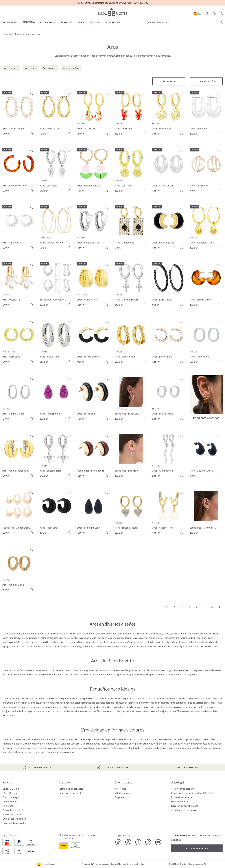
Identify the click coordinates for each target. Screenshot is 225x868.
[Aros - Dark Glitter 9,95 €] (169, 285)
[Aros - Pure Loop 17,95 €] (19, 342)
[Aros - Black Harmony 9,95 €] (94, 342)
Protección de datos (182, 797)
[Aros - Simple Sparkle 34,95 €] (94, 228)
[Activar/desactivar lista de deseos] (32, 94)
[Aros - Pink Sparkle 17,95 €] (56, 399)
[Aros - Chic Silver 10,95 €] (206, 114)
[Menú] (169, 81)
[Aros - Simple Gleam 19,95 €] (19, 399)
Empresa (120, 797)
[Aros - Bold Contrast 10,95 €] (169, 228)
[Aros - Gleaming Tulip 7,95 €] (94, 171)
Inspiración (113, 22)
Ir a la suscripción (197, 848)
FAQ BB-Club (10, 793)
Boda (81, 22)
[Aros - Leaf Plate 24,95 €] (56, 171)
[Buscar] (221, 22)
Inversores (121, 789)
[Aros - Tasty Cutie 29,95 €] (94, 114)
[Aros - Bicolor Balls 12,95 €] (169, 342)
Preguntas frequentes (14, 810)
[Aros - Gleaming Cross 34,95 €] (131, 285)
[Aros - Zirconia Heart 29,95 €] (131, 513)
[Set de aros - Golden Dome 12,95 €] (19, 513)
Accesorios (48, 22)
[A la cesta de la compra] (32, 134)
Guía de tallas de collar (14, 823)
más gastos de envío (110, 864)
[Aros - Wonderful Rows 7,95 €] (56, 228)
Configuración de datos (184, 810)
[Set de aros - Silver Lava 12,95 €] (131, 399)
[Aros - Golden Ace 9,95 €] (131, 228)
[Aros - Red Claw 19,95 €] (131, 114)
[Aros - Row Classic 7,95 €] (56, 114)
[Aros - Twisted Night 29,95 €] (131, 342)
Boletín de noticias (12, 814)
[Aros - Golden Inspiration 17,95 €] (19, 456)
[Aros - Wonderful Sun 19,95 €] (206, 228)
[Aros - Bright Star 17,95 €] (19, 285)
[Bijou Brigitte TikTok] (118, 842)
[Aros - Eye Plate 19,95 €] (131, 171)
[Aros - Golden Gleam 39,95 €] (19, 570)
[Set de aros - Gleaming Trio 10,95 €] (206, 513)
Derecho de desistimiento (185, 806)
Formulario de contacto (71, 789)
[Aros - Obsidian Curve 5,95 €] (206, 456)
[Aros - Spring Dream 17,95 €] (19, 114)
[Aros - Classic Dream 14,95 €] (169, 171)
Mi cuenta (8, 806)
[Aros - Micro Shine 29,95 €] (56, 342)
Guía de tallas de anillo (14, 819)
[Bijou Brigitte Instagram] (128, 842)
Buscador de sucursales (71, 793)
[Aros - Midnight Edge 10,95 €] (94, 513)
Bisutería (29, 22)
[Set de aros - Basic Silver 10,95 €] (131, 456)
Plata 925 (66, 22)
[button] (207, 14)
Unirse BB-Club (11, 789)
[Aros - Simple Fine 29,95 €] (206, 342)
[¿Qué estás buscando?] (184, 22)
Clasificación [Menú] (206, 81)
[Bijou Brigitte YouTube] (158, 842)
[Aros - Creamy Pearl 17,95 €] (169, 513)
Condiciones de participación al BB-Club (192, 793)
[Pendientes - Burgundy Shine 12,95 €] (94, 456)
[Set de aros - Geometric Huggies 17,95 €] (56, 285)
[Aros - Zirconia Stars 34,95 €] (56, 456)
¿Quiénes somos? (124, 793)
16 (211, 607)
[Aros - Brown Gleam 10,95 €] (206, 285)
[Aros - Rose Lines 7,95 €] (206, 171)
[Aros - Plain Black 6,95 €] (56, 513)
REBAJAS (95, 22)
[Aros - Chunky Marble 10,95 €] (19, 171)
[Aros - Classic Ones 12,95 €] (94, 285)
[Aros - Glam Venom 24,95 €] (169, 456)
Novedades (10, 22)
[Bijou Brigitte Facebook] (138, 842)
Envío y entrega (11, 797)
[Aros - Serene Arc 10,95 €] (19, 228)
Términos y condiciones (183, 789)
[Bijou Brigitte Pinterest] (148, 842)
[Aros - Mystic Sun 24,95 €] (169, 114)
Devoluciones (10, 801)
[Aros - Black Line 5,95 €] (94, 399)
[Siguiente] (219, 607)
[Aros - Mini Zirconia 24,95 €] (169, 399)
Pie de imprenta (179, 801)
